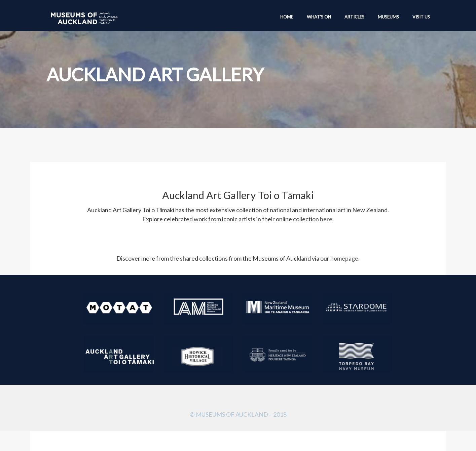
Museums (388, 17)
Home (287, 17)
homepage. (345, 258)
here (326, 219)
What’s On (319, 17)
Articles (354, 17)
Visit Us (421, 17)
